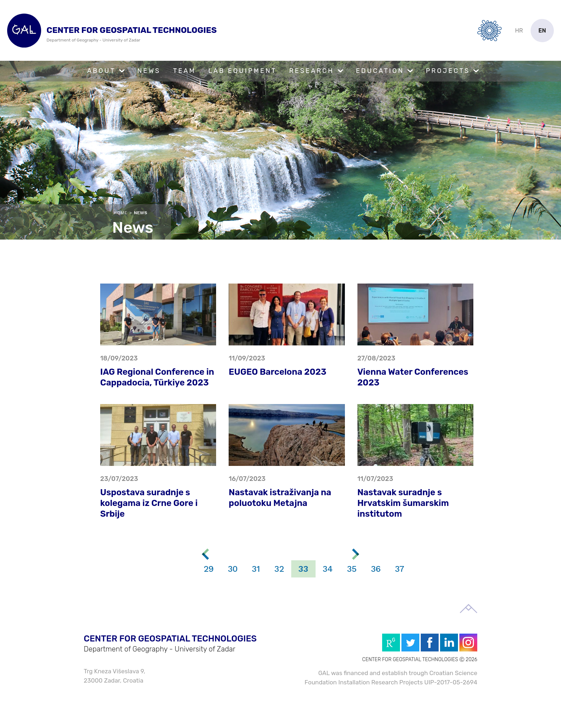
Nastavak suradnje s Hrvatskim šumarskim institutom (403, 503)
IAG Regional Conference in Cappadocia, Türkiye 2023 (157, 377)
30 (233, 569)
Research (311, 71)
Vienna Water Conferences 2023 (413, 377)
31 (256, 569)
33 (303, 569)
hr (519, 31)
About (101, 71)
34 (328, 569)
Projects (448, 71)
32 (279, 569)
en (542, 31)
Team (185, 71)
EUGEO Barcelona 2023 (277, 372)
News (149, 71)
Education (380, 71)
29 (209, 569)
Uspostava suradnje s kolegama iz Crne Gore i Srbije (149, 503)
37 (400, 569)
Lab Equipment (242, 71)
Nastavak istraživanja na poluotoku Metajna (280, 498)
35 (352, 569)
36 (376, 569)
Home (121, 213)
